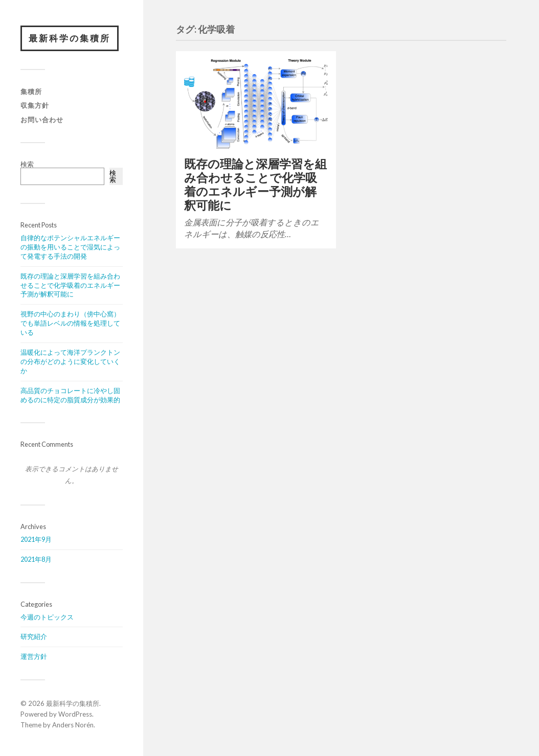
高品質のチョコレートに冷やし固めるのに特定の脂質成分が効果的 (70, 395)
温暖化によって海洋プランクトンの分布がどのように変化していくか (70, 361)
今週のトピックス (47, 617)
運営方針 (34, 656)
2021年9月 (36, 539)
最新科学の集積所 (70, 38)
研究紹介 (34, 636)
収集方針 (35, 105)
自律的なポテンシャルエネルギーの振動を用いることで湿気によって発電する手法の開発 (70, 247)
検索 (27, 164)
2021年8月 (36, 559)
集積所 (31, 91)
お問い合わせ (42, 120)
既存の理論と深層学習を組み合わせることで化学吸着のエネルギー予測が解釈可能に (70, 285)
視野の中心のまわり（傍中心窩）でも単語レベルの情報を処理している (70, 323)
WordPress (75, 714)
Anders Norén (73, 725)
